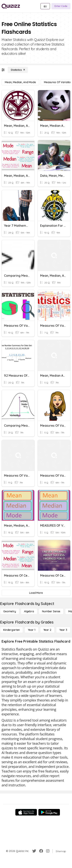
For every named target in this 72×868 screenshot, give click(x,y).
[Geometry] (10, 611)
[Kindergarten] (12, 630)
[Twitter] (34, 851)
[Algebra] (29, 611)
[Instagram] (48, 851)
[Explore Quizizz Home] (11, 6)
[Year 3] (63, 630)
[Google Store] (49, 812)
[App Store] (26, 812)
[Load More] (36, 593)
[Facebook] (41, 851)
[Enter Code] (61, 6)
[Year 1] (31, 630)
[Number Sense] (51, 611)
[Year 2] (47, 630)
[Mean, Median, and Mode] (20, 82)
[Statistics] (18, 70)
